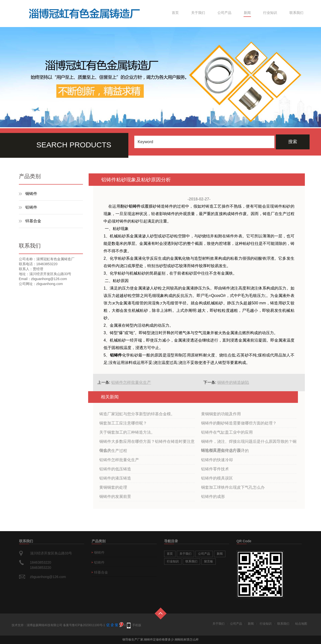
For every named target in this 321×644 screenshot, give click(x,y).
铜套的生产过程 (113, 451)
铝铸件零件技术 (215, 469)
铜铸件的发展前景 (115, 497)
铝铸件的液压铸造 (115, 478)
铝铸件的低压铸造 (115, 469)
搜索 (293, 142)
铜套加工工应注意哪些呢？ (123, 423)
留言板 (209, 561)
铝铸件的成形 (213, 497)
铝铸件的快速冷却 (217, 460)
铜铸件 (31, 194)
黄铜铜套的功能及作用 (221, 414)
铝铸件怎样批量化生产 (131, 382)
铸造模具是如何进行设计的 (225, 451)
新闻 (247, 13)
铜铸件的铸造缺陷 (233, 382)
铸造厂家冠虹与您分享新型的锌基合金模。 (137, 414)
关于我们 (198, 13)
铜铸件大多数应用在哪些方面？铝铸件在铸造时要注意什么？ (147, 443)
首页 (175, 13)
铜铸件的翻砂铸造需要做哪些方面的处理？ (239, 423)
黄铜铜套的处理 (113, 487)
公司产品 (224, 13)
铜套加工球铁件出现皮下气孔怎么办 (233, 487)
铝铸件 (31, 207)
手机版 (137, 625)
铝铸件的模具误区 (217, 478)
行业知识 (270, 13)
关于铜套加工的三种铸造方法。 (127, 432)
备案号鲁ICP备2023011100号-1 (84, 625)
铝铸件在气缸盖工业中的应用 (227, 432)
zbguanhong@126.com (48, 577)
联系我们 (296, 13)
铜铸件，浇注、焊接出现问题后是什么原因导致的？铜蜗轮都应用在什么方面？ (249, 443)
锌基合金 (33, 221)
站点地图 (301, 624)
